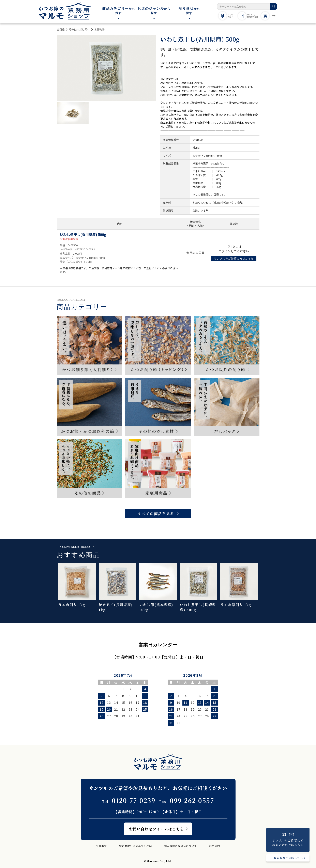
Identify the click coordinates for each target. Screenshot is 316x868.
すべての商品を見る (156, 513)
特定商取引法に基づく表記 (136, 846)
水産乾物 (99, 29)
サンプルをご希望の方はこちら (234, 258)
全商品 (61, 29)
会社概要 (102, 846)
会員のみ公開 (195, 253)
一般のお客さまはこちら (287, 858)
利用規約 (215, 846)
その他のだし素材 (79, 29)
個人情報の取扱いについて (181, 846)
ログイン (225, 251)
